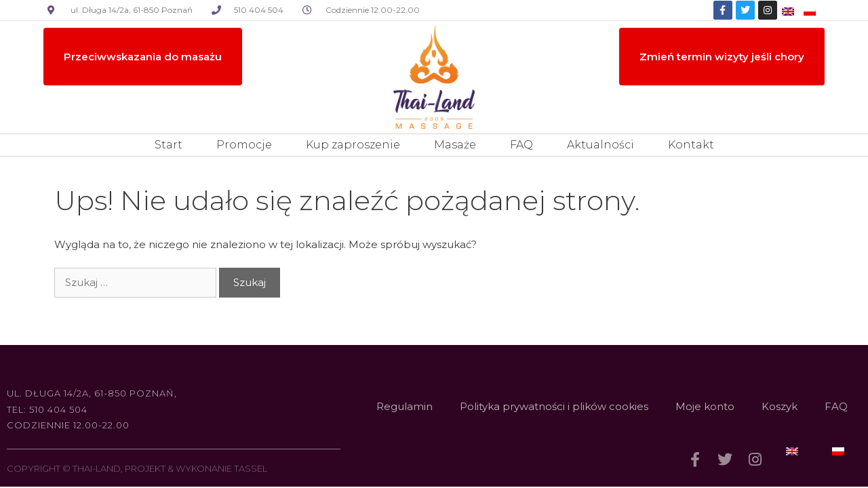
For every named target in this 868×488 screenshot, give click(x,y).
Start (169, 145)
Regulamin (405, 406)
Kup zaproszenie (353, 145)
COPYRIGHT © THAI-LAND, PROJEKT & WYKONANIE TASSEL (137, 468)
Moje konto (705, 406)
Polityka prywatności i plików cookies (554, 406)
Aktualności (600, 145)
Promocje (244, 145)
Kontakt (691, 145)
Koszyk (780, 406)
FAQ (521, 145)
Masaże (455, 145)
